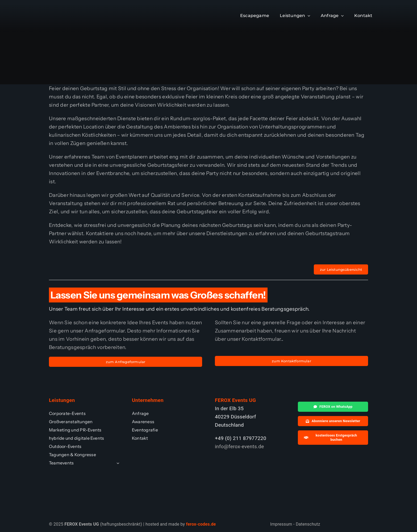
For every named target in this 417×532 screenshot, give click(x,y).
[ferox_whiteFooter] (69, 9)
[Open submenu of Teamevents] (117, 463)
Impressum (281, 524)
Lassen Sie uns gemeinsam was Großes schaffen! (158, 295)
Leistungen (62, 400)
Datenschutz (308, 524)
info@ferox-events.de (239, 446)
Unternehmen (148, 400)
